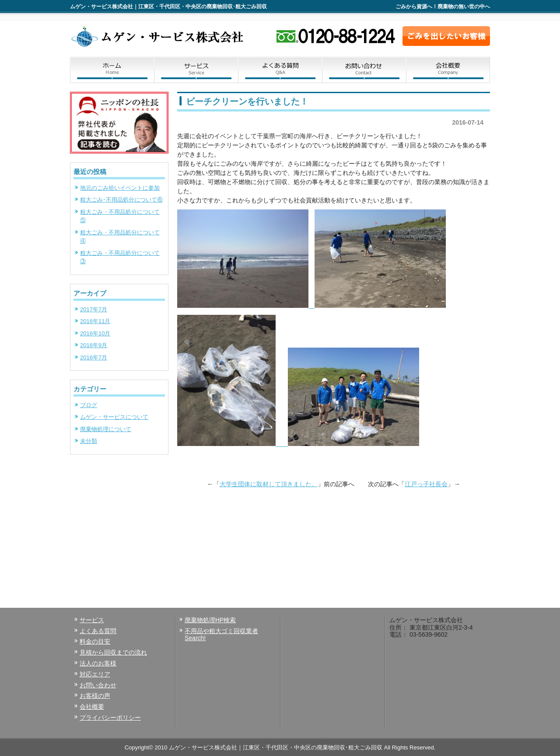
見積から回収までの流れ (113, 652)
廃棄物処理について (106, 429)
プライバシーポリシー (110, 718)
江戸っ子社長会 (426, 484)
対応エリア (95, 674)
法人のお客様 (98, 663)
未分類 (89, 441)
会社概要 (448, 70)
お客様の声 (95, 696)
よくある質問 (280, 70)
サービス (196, 70)
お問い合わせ (364, 70)
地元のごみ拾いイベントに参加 (120, 188)
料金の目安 (95, 641)
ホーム (112, 70)
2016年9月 (94, 345)
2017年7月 (94, 309)
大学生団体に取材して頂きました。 (269, 484)
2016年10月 (95, 333)
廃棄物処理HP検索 (210, 620)
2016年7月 (94, 357)
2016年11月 (95, 321)
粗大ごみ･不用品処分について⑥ (121, 200)
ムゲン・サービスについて (114, 417)
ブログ (89, 405)
